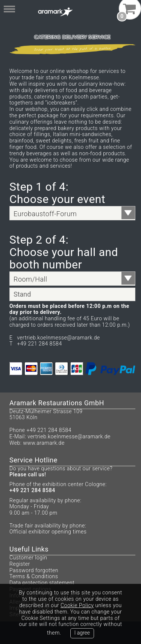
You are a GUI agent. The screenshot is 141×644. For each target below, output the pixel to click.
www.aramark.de (44, 443)
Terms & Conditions (34, 576)
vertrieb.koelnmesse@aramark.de (69, 436)
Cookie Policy (77, 605)
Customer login (28, 558)
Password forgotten (34, 570)
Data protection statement (42, 583)
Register (20, 564)
